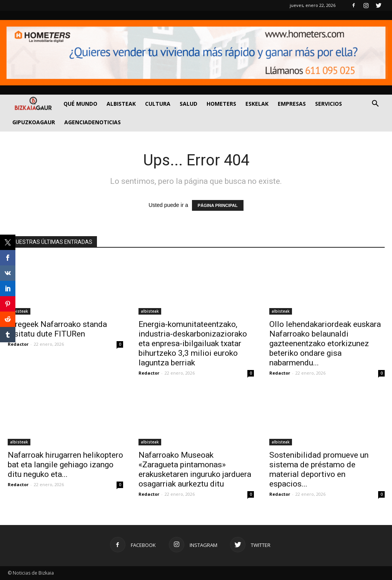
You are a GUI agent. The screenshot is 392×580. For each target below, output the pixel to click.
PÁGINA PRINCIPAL (218, 205)
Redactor (18, 344)
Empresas (292, 104)
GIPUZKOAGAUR (34, 122)
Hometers (221, 104)
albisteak (19, 311)
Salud (188, 104)
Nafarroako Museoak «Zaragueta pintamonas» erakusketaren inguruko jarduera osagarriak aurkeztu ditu (195, 469)
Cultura (158, 104)
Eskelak (257, 104)
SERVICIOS (329, 104)
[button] (375, 104)
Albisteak (121, 104)
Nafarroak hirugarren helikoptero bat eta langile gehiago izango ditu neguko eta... (65, 465)
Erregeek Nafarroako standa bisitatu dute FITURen (57, 329)
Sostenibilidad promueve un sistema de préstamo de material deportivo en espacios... (319, 469)
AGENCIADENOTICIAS (93, 122)
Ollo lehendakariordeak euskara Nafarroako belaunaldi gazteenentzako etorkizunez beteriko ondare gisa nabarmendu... (325, 343)
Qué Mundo (80, 104)
